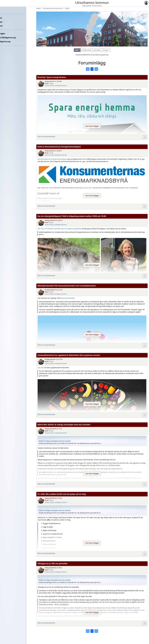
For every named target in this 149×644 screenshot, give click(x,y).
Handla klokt (86, 50)
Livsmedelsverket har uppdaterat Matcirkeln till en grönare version (69, 355)
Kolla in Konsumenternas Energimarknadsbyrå (59, 147)
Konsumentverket (68, 298)
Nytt (76, 50)
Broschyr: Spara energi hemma (52, 77)
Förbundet (6, 18)
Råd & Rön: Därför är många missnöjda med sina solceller (64, 425)
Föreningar (6, 22)
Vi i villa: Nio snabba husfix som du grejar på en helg (62, 494)
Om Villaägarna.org (10, 41)
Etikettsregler (8, 34)
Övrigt (105, 50)
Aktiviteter (97, 50)
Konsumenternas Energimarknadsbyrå (52, 159)
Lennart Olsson (49, 86)
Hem (3, 10)
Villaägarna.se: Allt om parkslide (52, 564)
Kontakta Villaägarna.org (13, 38)
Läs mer (41, 368)
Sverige (51, 83)
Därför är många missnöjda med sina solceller (55, 441)
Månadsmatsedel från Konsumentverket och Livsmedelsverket (67, 286)
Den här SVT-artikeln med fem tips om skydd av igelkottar (60, 229)
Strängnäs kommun (61, 86)
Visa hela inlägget (92, 126)
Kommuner (6, 26)
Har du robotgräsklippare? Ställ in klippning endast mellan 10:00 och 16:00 (72, 216)
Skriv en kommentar (46, 136)
